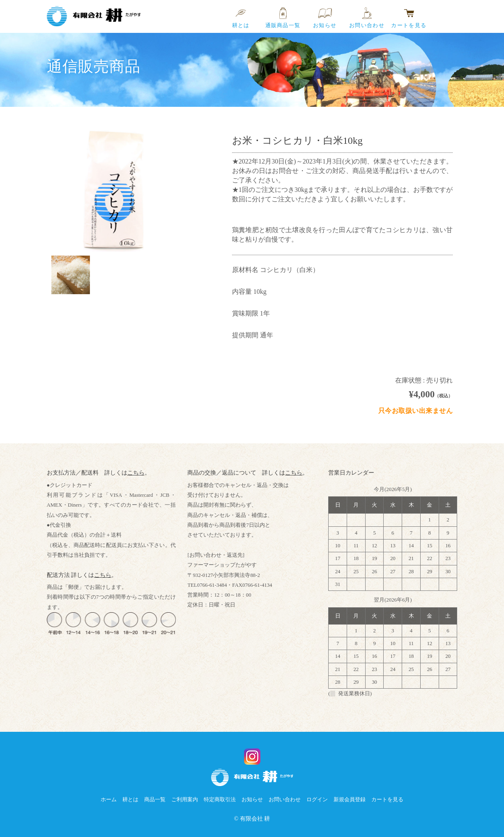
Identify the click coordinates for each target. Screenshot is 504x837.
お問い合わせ (367, 13)
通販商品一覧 (283, 13)
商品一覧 (155, 800)
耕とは (241, 13)
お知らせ (325, 13)
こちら (136, 482)
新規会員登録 (350, 800)
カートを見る (409, 13)
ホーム (109, 800)
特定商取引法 (220, 800)
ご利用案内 (185, 800)
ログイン (317, 800)
